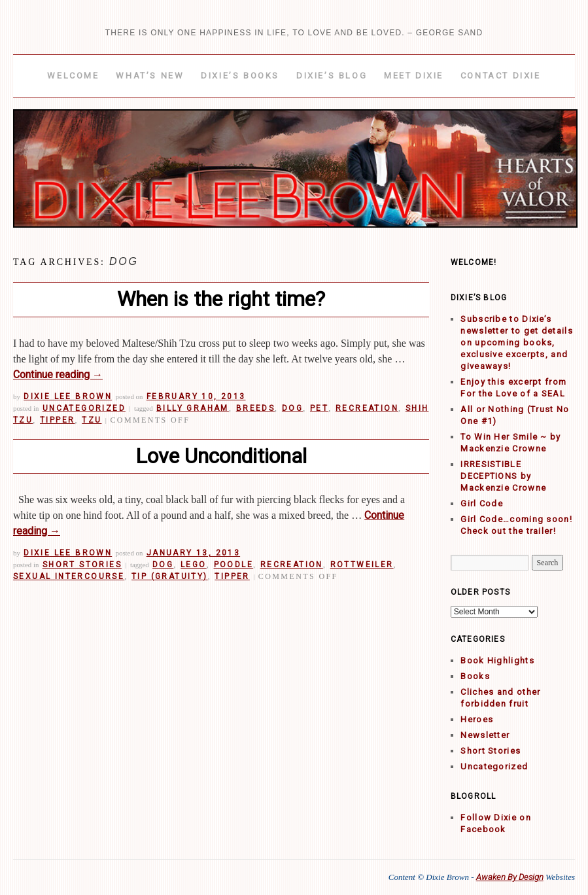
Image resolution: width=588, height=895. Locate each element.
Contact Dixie (501, 76)
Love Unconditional (221, 456)
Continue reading (58, 375)
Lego (194, 565)
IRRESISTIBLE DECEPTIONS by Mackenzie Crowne (503, 476)
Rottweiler (362, 565)
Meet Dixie (414, 76)
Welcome (73, 76)
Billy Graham (193, 408)
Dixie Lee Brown (68, 396)
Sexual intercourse (69, 576)
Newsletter (485, 735)
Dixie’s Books (240, 76)
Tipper (57, 420)
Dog (292, 408)
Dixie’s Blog (332, 76)
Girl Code (482, 503)
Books (475, 676)
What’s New (150, 76)
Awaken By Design (510, 877)
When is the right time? (221, 299)
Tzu (92, 420)
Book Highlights (497, 660)
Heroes (477, 719)
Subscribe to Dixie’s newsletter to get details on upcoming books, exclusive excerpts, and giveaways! (517, 342)
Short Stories (82, 565)
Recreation (367, 408)
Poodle (233, 565)
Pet (319, 408)
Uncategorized (84, 408)
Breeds (255, 408)
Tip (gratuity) (170, 576)
